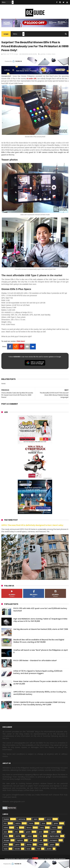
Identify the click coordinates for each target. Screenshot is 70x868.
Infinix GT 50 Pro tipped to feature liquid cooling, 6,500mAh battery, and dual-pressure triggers (38, 673)
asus (44, 824)
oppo (36, 820)
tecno (54, 828)
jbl (31, 841)
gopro (52, 845)
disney (29, 845)
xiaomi (49, 820)
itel (41, 837)
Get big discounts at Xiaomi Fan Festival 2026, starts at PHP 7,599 (41, 630)
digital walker (54, 837)
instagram (54, 841)
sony (42, 828)
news (53, 55)
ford (39, 849)
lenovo (29, 828)
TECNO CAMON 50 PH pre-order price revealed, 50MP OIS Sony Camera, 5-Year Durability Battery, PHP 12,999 (39, 704)
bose (28, 849)
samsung (22, 820)
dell (41, 841)
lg (17, 828)
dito (17, 832)
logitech (20, 841)
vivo (5, 824)
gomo (17, 845)
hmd (41, 845)
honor (31, 824)
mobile (48, 55)
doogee (7, 841)
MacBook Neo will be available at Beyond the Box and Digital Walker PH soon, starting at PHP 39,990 (39, 641)
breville (17, 849)
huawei (6, 820)
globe (56, 824)
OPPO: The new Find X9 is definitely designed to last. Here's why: (32, 526)
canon (30, 837)
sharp (6, 837)
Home (6, 34)
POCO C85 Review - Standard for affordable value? (35, 661)
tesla (6, 849)
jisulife (49, 849)
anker (6, 845)
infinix (6, 828)
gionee (43, 55)
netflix (18, 837)
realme (18, 824)
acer (5, 832)
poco (41, 832)
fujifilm (53, 832)
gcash (28, 832)
